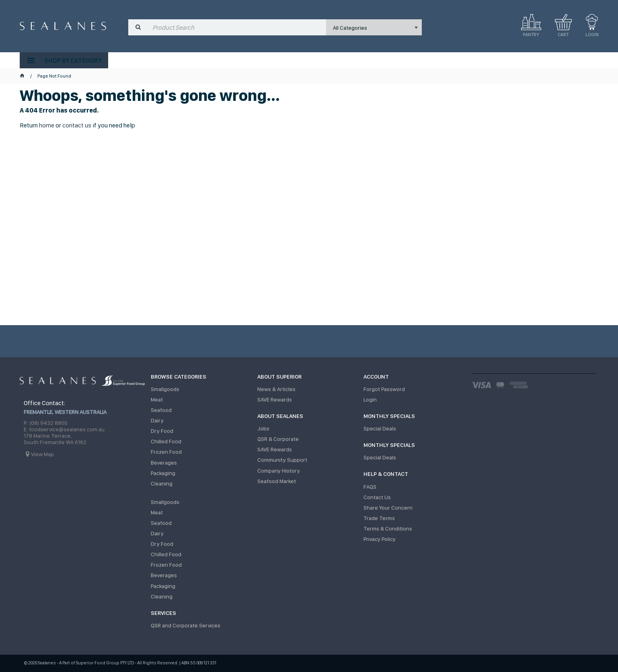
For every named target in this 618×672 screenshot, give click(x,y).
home (47, 125)
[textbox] (237, 27)
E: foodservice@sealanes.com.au (64, 429)
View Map (42, 454)
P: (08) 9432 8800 (46, 423)
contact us (77, 125)
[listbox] (374, 27)
